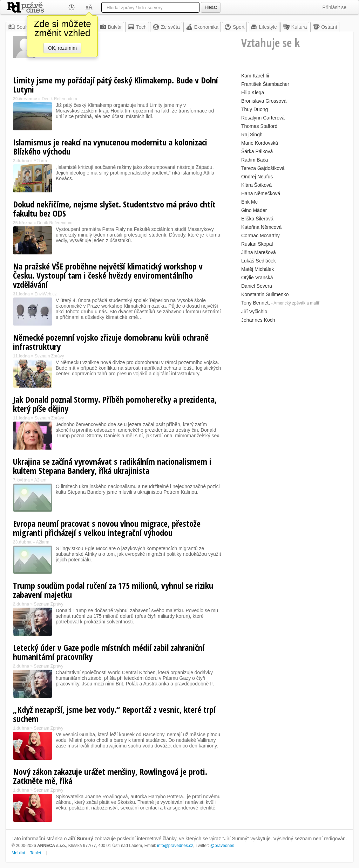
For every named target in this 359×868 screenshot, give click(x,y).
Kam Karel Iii (255, 76)
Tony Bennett (256, 303)
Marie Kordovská (260, 143)
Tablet (36, 853)
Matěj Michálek (258, 269)
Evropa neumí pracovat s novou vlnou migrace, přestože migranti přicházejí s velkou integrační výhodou (107, 528)
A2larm (40, 161)
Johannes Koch (258, 320)
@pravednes (222, 846)
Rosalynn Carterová (263, 118)
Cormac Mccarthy (260, 235)
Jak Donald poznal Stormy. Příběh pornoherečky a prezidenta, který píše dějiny (115, 404)
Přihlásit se (334, 7)
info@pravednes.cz (175, 846)
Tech (137, 27)
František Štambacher (265, 84)
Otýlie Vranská (257, 278)
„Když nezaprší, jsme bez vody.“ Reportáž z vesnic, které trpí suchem (114, 714)
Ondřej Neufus (257, 177)
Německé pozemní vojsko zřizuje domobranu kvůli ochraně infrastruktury (111, 342)
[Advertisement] (294, 369)
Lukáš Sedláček (259, 261)
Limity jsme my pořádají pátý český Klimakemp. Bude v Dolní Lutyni (116, 85)
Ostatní (325, 27)
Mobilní (18, 853)
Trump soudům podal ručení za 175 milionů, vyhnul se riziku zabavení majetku (113, 590)
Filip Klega (253, 93)
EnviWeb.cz (45, 294)
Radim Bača (255, 160)
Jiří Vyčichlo (254, 312)
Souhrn (20, 27)
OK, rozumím (62, 48)
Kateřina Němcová (261, 227)
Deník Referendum (59, 99)
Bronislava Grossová (264, 101)
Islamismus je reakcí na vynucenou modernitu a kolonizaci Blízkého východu (110, 147)
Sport (234, 27)
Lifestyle (263, 27)
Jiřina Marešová (259, 252)
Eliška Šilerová (257, 219)
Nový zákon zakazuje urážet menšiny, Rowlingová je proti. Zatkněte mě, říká (110, 776)
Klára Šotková (256, 185)
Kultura (295, 27)
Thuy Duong (255, 109)
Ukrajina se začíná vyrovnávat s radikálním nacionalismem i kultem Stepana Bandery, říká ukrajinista (112, 466)
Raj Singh (252, 135)
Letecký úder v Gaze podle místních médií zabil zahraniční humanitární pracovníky (109, 652)
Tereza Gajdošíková (263, 168)
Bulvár (111, 27)
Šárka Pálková (257, 151)
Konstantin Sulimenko (265, 294)
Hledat (211, 7)
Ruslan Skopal (257, 244)
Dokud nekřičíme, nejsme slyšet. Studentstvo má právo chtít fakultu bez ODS (114, 209)
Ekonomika (202, 27)
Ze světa (166, 27)
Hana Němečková (261, 193)
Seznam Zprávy (49, 356)
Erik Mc (249, 202)
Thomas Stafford (259, 126)
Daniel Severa (257, 286)
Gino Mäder (254, 210)
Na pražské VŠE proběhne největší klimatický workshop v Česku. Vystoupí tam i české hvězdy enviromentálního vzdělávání (108, 275)
